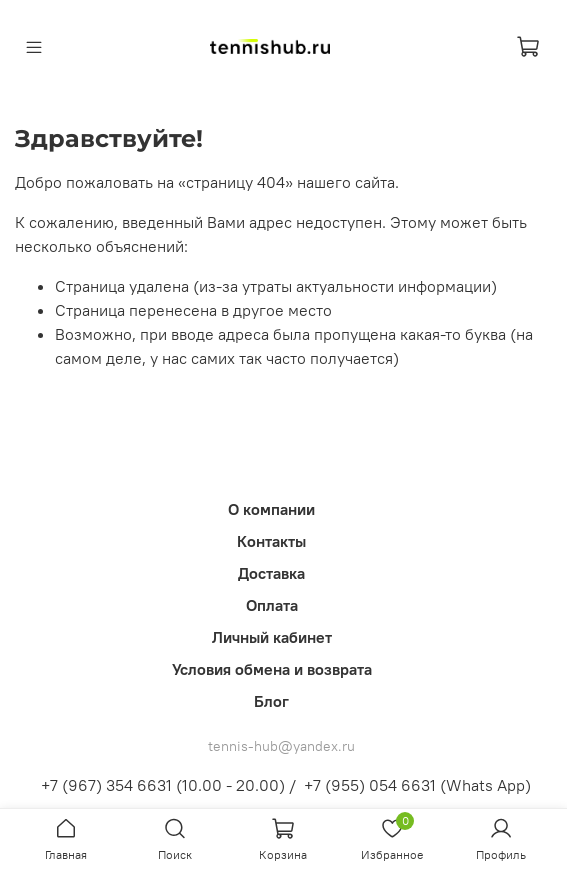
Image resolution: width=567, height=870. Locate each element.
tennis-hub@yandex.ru (281, 746)
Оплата (272, 605)
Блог (271, 701)
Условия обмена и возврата (272, 669)
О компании (271, 509)
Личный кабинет (272, 637)
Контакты (271, 541)
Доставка (271, 573)
